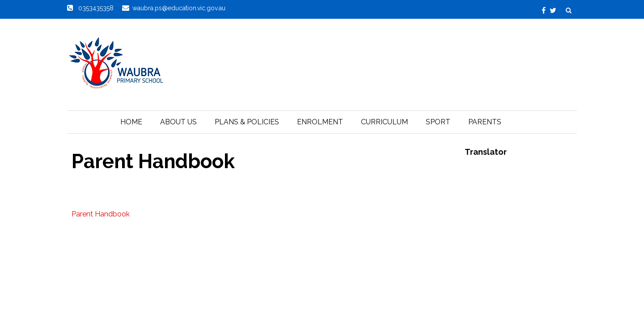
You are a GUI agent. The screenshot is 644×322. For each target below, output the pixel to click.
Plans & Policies (247, 122)
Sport (438, 122)
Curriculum (384, 122)
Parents (485, 122)
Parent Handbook (101, 214)
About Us (178, 122)
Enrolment (320, 122)
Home (131, 122)
